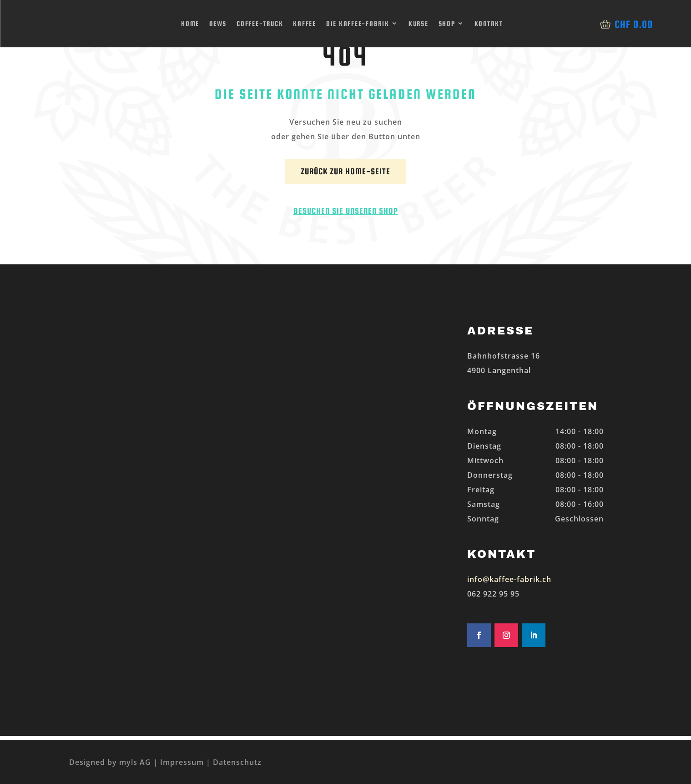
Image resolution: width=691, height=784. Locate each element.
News (218, 23)
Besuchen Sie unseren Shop (346, 211)
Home (190, 23)
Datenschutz (237, 762)
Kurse (419, 23)
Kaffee (305, 23)
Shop (447, 23)
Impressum (182, 762)
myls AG (134, 762)
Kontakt (489, 23)
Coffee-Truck (260, 23)
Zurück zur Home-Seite (345, 171)
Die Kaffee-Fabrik (358, 23)
